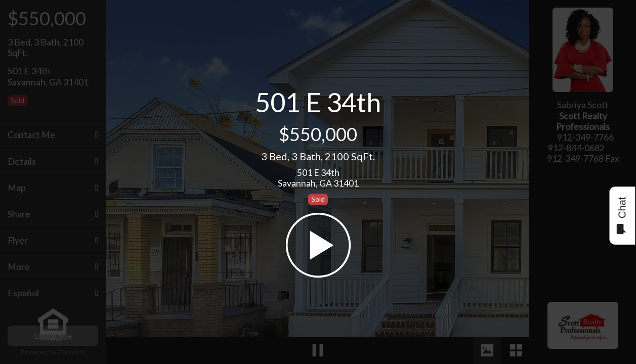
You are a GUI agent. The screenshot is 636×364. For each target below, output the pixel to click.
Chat (622, 216)
